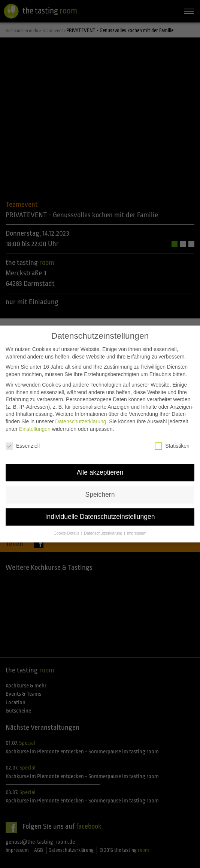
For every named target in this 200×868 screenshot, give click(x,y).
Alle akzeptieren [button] (100, 463)
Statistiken (172, 436)
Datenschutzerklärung (81, 412)
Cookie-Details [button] (67, 523)
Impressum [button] (137, 523)
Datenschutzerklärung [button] (104, 523)
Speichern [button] (100, 485)
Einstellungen (35, 419)
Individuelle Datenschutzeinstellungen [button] (100, 507)
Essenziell (23, 436)
